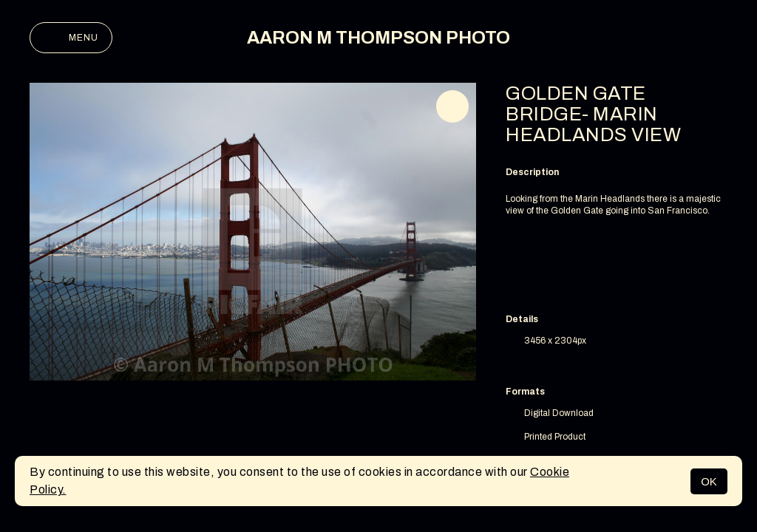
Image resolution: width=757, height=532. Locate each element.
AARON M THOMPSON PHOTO (378, 38)
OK (709, 481)
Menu (71, 38)
